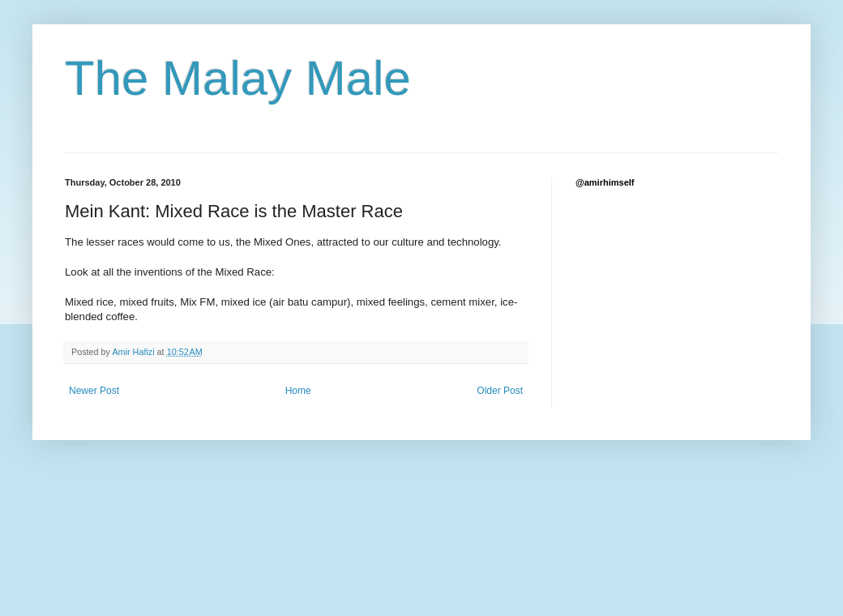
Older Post (500, 391)
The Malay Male (238, 78)
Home (298, 391)
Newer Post (94, 391)
